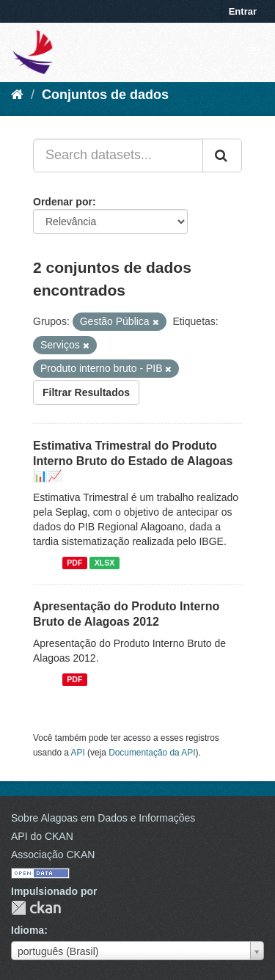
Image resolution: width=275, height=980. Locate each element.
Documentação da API (152, 753)
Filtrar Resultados (86, 392)
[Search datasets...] (118, 156)
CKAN (36, 908)
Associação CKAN (53, 855)
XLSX (104, 563)
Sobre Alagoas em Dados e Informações (103, 818)
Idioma (27, 930)
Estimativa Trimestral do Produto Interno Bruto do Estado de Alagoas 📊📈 (133, 461)
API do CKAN (42, 836)
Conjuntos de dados (105, 95)
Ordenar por (63, 202)
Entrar (243, 11)
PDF (74, 563)
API (78, 753)
